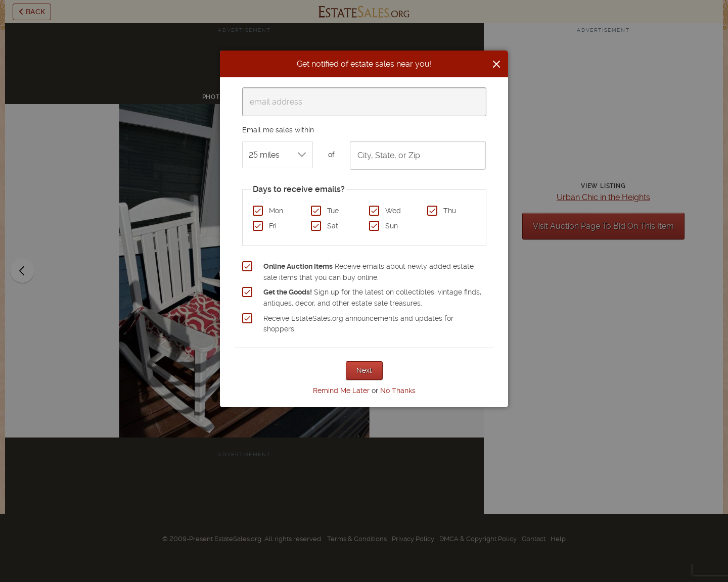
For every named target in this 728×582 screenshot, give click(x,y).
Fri (273, 226)
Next (364, 370)
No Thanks (398, 391)
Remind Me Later (341, 391)
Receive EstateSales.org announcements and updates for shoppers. (358, 324)
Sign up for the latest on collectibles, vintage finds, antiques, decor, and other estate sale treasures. (372, 298)
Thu (450, 211)
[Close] (496, 64)
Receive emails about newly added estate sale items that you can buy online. (369, 272)
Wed (393, 211)
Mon (276, 211)
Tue (333, 211)
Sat (333, 226)
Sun (392, 226)
